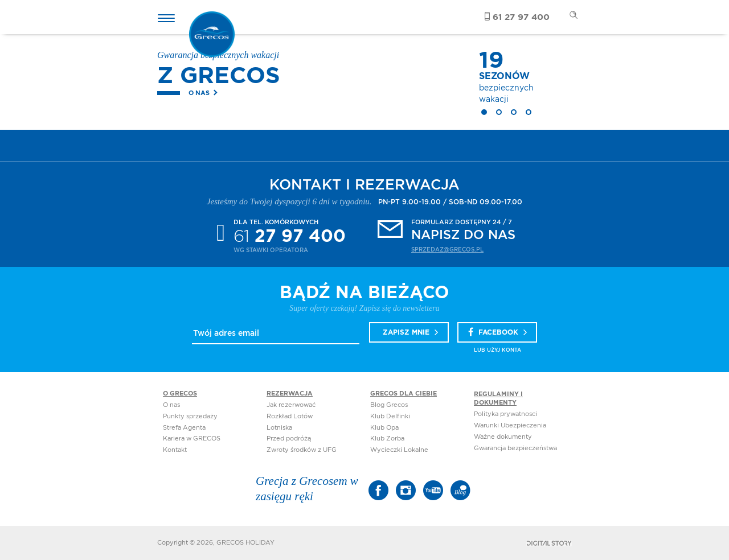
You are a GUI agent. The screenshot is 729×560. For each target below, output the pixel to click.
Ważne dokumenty (503, 437)
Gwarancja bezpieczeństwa (515, 448)
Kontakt (175, 450)
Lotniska (279, 428)
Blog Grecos (389, 405)
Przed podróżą (289, 438)
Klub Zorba (387, 438)
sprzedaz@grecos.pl (447, 250)
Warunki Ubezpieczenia (510, 425)
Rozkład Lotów (290, 416)
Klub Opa (384, 428)
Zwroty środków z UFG (302, 450)
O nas (199, 93)
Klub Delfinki (390, 416)
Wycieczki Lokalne (399, 450)
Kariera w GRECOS (192, 438)
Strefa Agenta (184, 428)
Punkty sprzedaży (190, 416)
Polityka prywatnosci (505, 414)
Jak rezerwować (291, 405)
